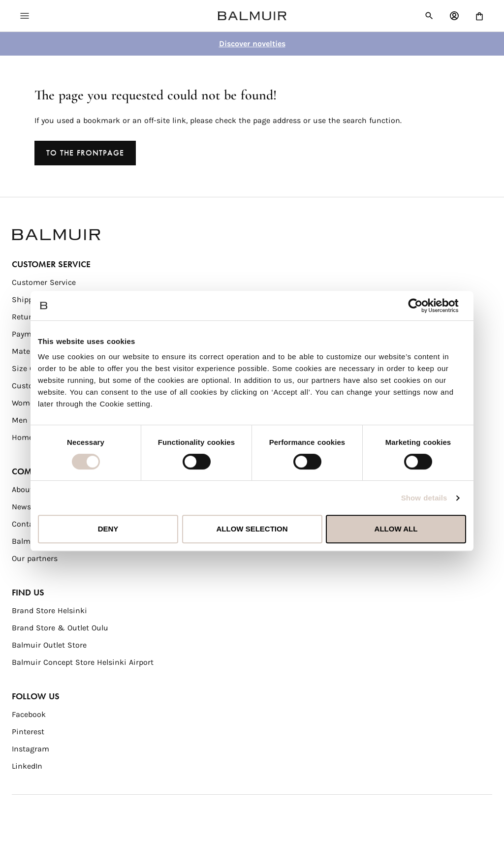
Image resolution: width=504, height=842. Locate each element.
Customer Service (44, 282)
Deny (108, 529)
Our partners (35, 558)
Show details (424, 498)
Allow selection (252, 529)
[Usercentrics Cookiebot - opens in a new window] (423, 306)
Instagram (31, 749)
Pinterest (28, 732)
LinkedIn (27, 766)
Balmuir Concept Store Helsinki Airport (83, 662)
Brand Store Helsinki (49, 610)
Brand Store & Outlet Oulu (60, 628)
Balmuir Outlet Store (49, 645)
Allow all (396, 529)
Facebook (29, 714)
